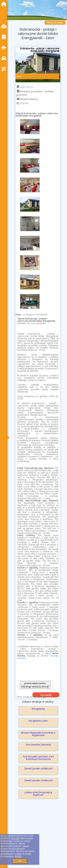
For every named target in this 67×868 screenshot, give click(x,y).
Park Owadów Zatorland (38, 745)
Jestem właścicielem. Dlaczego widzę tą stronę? (35, 685)
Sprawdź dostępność (46, 695)
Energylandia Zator (38, 721)
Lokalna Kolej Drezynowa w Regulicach (38, 794)
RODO (18, 856)
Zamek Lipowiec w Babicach (38, 768)
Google (15, 838)
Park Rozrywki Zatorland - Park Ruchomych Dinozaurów (38, 758)
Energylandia (38, 709)
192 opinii (31, 323)
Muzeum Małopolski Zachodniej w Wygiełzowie (38, 734)
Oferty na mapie (55, 23)
